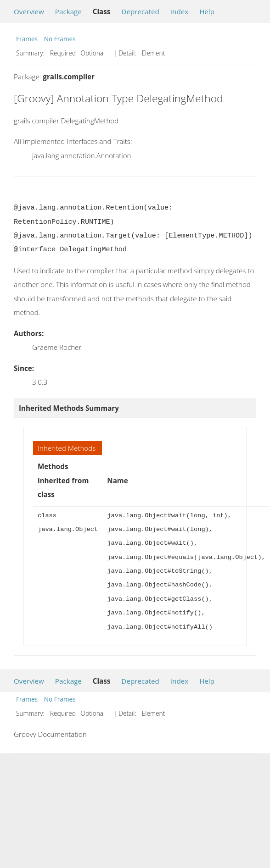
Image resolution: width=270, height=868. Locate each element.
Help (207, 11)
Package (68, 11)
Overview (29, 11)
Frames (27, 39)
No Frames (60, 39)
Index (179, 11)
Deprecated (140, 11)
